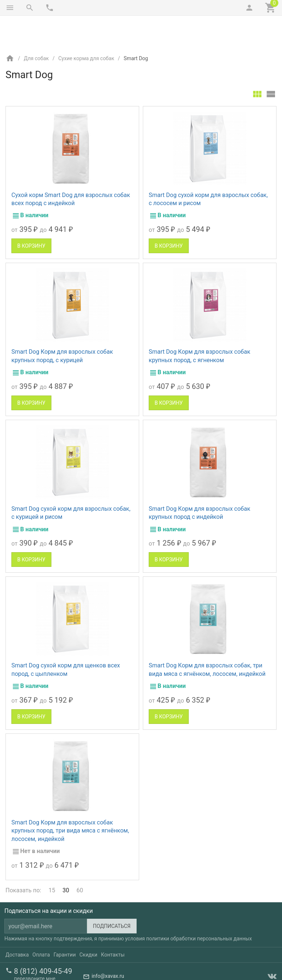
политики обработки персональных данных (199, 908)
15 (52, 859)
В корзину (31, 215)
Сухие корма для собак (86, 28)
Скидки (88, 924)
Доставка (17, 924)
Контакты (113, 924)
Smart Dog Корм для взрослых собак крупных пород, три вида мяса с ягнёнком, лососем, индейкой (70, 800)
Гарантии (65, 924)
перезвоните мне (35, 948)
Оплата (41, 924)
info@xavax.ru (108, 946)
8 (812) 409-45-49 (43, 940)
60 (80, 859)
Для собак (36, 28)
